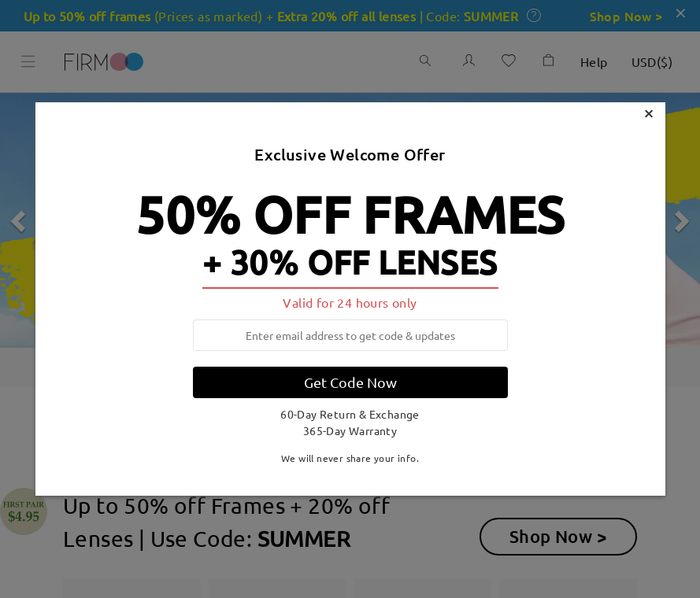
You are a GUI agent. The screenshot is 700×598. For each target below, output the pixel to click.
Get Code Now (350, 382)
